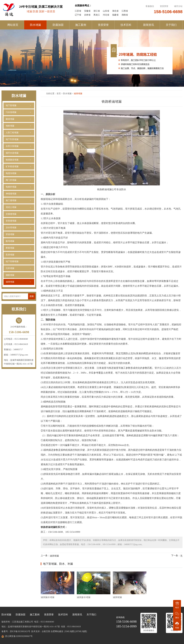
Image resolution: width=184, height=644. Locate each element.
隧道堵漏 (10, 119)
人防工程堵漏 (12, 133)
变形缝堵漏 (11, 221)
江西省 (125, 11)
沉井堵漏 (10, 268)
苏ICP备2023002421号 (20, 631)
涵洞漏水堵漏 (48, 597)
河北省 (106, 15)
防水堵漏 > (68, 94)
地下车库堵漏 (12, 139)
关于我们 (171, 25)
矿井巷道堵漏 (12, 167)
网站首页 (13, 25)
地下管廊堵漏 (12, 261)
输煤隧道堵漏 (12, 160)
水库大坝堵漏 (12, 146)
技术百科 (126, 25)
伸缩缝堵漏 (11, 194)
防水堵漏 (35, 25)
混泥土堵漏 (11, 207)
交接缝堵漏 (11, 214)
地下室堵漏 (11, 105)
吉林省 (87, 15)
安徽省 (87, 11)
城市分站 (178, 6)
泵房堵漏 (10, 255)
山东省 (106, 11)
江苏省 (78, 11)
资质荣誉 (164, 6)
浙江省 (97, 11)
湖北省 (115, 11)
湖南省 (125, 15)
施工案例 (81, 25)
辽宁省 (78, 15)
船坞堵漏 (10, 241)
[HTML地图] (81, 631)
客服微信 (150, 6)
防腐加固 (58, 25)
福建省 (115, 15)
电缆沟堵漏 (11, 173)
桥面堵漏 (10, 248)
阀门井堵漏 (11, 180)
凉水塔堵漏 (11, 228)
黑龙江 (97, 15)
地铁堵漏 (10, 126)
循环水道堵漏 (12, 153)
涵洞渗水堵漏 (84, 597)
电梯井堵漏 (11, 187)
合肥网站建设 (57, 631)
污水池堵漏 (11, 112)
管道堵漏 (10, 234)
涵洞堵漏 (10, 282)
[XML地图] (70, 631)
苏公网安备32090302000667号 (19, 636)
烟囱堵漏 (10, 275)
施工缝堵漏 (11, 200)
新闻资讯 (149, 25)
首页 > (60, 94)
